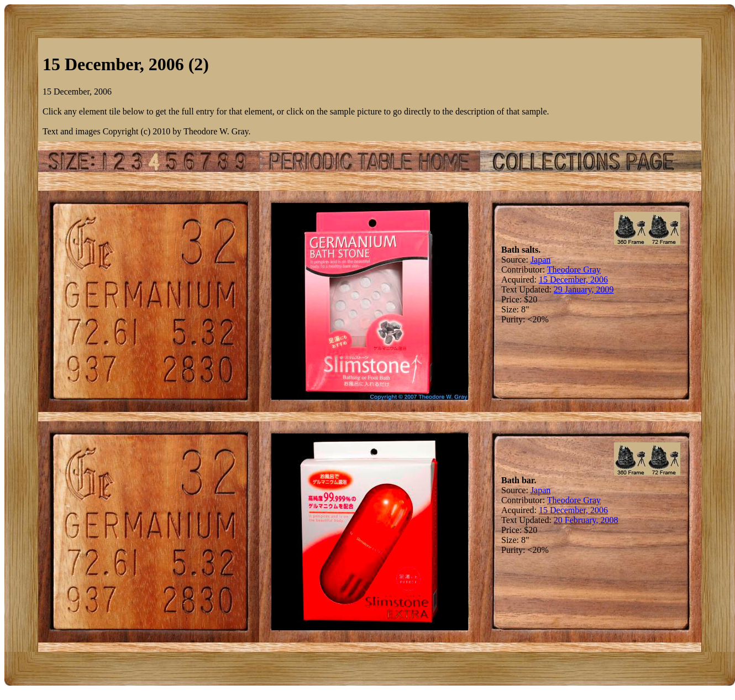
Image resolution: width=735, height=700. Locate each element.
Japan (540, 260)
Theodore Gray (574, 270)
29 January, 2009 (584, 289)
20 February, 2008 (586, 520)
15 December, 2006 (573, 280)
